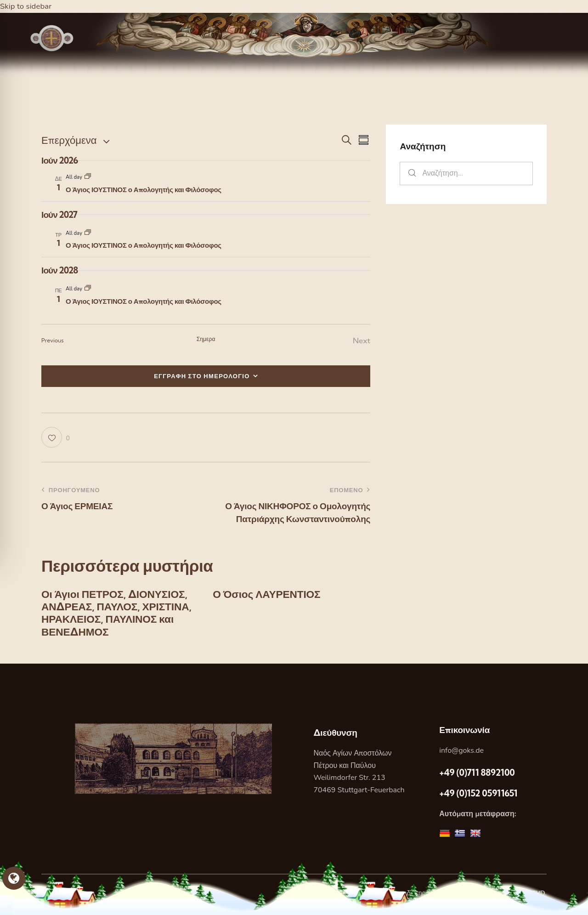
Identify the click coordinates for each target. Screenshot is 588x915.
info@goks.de (461, 754)
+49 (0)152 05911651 (478, 796)
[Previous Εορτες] (53, 341)
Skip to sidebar (26, 6)
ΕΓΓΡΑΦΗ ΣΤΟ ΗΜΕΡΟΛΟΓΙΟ (202, 376)
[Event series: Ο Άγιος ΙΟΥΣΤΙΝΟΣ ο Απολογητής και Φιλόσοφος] (88, 177)
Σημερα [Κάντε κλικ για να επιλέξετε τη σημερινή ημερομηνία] (206, 339)
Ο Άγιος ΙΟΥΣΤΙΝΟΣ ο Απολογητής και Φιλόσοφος (144, 190)
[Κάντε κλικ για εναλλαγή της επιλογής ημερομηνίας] (69, 140)
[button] (56, 438)
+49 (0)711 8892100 (477, 775)
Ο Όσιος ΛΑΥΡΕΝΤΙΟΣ (269, 595)
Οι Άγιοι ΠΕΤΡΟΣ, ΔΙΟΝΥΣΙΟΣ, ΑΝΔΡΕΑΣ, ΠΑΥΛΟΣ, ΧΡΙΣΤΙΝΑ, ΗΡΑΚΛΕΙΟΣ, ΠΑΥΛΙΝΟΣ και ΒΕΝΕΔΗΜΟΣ (118, 615)
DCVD (536, 896)
